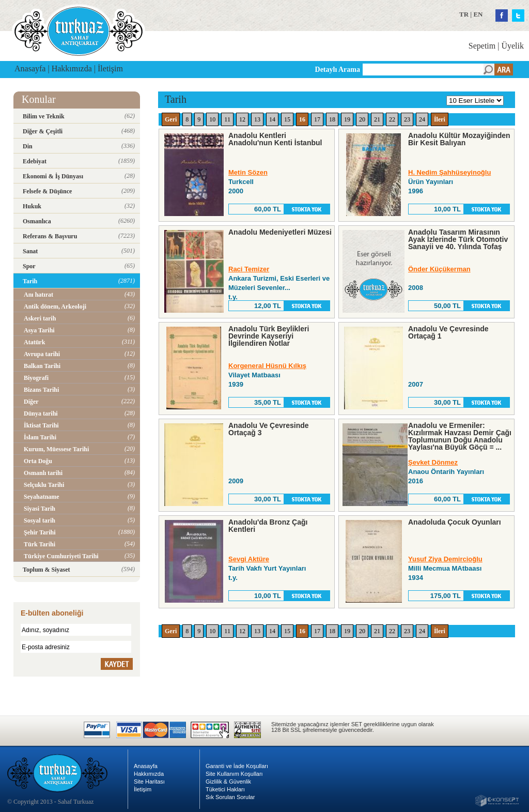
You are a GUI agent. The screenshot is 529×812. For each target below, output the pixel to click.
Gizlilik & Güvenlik (228, 782)
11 (227, 119)
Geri (171, 119)
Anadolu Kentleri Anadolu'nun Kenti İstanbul (275, 139)
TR (464, 14)
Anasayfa (30, 68)
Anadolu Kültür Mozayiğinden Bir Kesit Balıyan (459, 139)
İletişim (110, 68)
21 (377, 119)
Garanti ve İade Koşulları (237, 766)
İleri (440, 119)
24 (422, 119)
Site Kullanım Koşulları (234, 774)
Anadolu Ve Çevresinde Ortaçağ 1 (448, 332)
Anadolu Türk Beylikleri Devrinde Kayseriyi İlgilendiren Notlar (269, 336)
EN (478, 14)
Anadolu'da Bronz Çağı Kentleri (268, 526)
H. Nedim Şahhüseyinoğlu (449, 172)
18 (332, 119)
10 (212, 119)
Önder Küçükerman (439, 269)
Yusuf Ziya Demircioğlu (445, 559)
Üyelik (512, 46)
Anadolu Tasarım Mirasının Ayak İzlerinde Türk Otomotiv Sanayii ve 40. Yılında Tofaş (458, 239)
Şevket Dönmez (433, 462)
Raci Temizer (249, 269)
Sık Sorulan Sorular (230, 797)
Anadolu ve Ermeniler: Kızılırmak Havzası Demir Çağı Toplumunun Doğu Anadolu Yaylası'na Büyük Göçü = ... (460, 436)
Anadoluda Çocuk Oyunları (455, 522)
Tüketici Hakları (225, 789)
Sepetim (482, 46)
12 (242, 119)
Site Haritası (149, 782)
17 (317, 119)
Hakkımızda (72, 68)
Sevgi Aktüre (249, 559)
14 (272, 119)
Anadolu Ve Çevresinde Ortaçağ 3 (269, 429)
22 (392, 119)
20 (362, 119)
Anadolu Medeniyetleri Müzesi (280, 232)
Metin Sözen (248, 172)
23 (407, 119)
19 (347, 119)
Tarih (176, 99)
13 (257, 119)
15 (287, 119)
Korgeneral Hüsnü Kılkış (267, 366)
